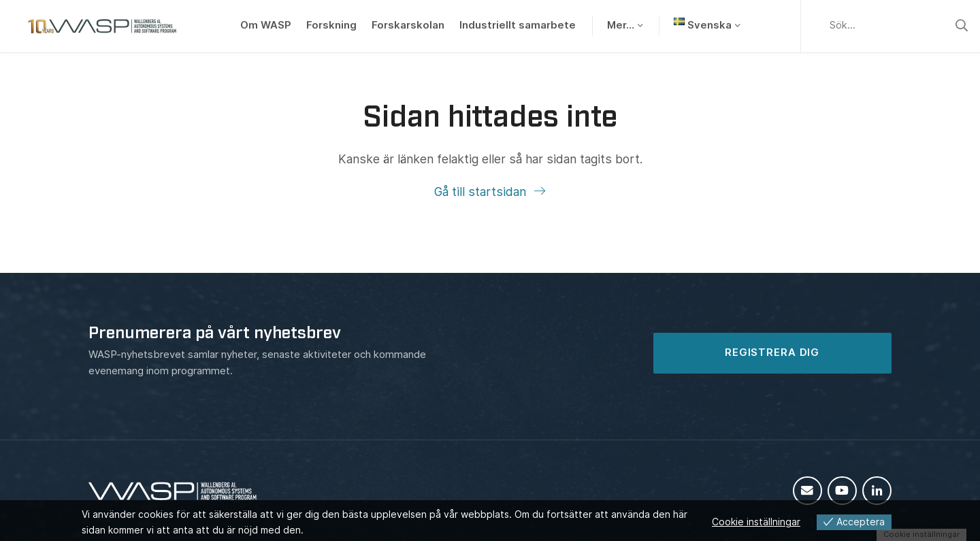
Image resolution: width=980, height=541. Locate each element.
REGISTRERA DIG (772, 353)
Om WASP (266, 25)
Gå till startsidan (482, 192)
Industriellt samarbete (518, 25)
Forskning (331, 25)
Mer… (621, 25)
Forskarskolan (408, 25)
